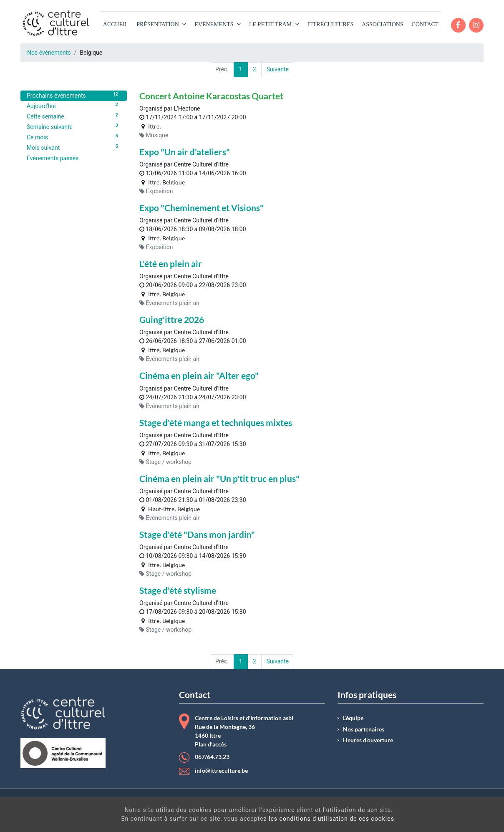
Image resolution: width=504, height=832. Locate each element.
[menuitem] (116, 24)
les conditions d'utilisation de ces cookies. (270, 819)
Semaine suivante (74, 126)
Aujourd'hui (74, 106)
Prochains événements (74, 95)
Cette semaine (74, 116)
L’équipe (353, 718)
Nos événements (49, 53)
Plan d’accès (211, 744)
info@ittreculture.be (221, 771)
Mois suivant (74, 147)
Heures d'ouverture (368, 740)
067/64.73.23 (212, 757)
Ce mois (74, 137)
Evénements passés (53, 158)
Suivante (278, 69)
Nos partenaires (364, 729)
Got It (441, 815)
